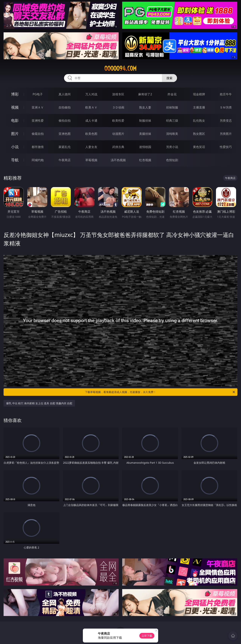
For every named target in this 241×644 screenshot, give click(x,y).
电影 (15, 120)
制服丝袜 (145, 121)
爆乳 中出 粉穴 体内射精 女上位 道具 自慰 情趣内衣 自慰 (39, 403)
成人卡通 (91, 121)
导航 (15, 160)
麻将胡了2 (145, 94)
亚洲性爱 (38, 121)
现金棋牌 (199, 94)
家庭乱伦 (65, 147)
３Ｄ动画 (118, 107)
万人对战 (91, 94)
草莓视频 (91, 160)
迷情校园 (145, 147)
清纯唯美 (172, 134)
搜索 (169, 78)
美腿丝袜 (145, 134)
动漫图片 (118, 134)
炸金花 (172, 94)
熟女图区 (199, 134)
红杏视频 (145, 160)
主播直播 (199, 107)
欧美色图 (91, 134)
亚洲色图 (65, 134)
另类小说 (172, 147)
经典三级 (172, 121)
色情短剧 (172, 160)
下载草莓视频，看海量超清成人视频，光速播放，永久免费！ (160, 392)
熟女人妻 (145, 107)
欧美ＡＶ (91, 107)
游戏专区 (118, 94)
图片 (15, 134)
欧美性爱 (118, 121)
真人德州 (65, 94)
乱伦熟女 (199, 121)
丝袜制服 (172, 107)
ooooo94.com (120, 68)
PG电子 (38, 94)
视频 (15, 107)
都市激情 (38, 147)
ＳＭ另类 (226, 107)
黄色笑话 (199, 147)
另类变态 (226, 121)
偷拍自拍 (65, 121)
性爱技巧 (226, 147)
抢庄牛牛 (226, 94)
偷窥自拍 (38, 134)
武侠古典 (118, 147)
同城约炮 (38, 160)
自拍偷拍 (65, 107)
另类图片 (226, 134)
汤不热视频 (118, 160)
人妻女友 (91, 147)
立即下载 (147, 636)
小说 (15, 147)
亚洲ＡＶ (38, 107)
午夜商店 (65, 160)
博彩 (15, 94)
